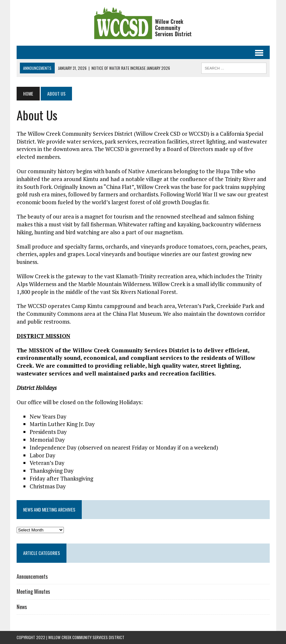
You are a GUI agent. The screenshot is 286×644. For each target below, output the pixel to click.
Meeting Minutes (33, 591)
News (22, 607)
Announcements (32, 576)
